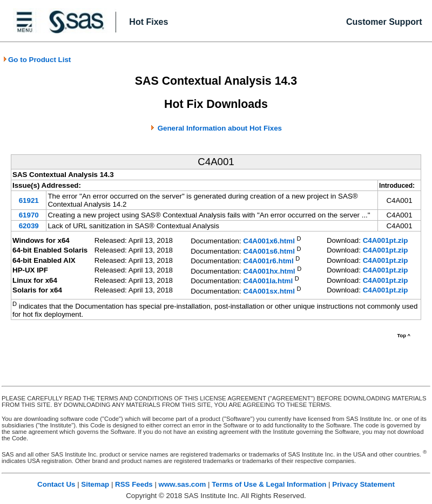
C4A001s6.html (269, 251)
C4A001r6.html (268, 261)
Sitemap (95, 484)
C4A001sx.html (269, 291)
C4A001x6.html (269, 241)
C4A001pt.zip (386, 240)
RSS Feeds (134, 484)
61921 (29, 200)
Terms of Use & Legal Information (269, 484)
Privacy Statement (363, 484)
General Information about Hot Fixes (220, 128)
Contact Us (56, 484)
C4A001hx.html (269, 271)
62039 (29, 226)
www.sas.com (183, 484)
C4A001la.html (268, 281)
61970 (29, 215)
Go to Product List (37, 60)
